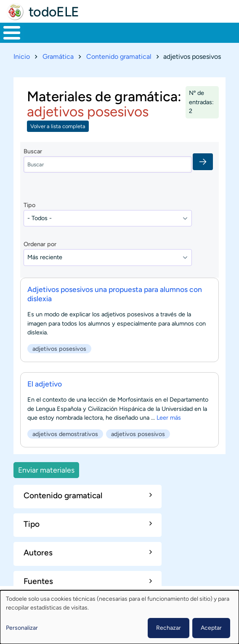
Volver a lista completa (58, 126)
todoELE (54, 12)
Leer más (169, 418)
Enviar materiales (46, 470)
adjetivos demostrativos (65, 434)
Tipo (29, 205)
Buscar (33, 151)
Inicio (22, 57)
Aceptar (211, 628)
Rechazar (169, 628)
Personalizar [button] (22, 628)
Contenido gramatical (119, 57)
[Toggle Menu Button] (12, 33)
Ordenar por (40, 244)
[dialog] (119, 617)
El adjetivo (45, 384)
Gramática (58, 57)
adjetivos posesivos (59, 348)
